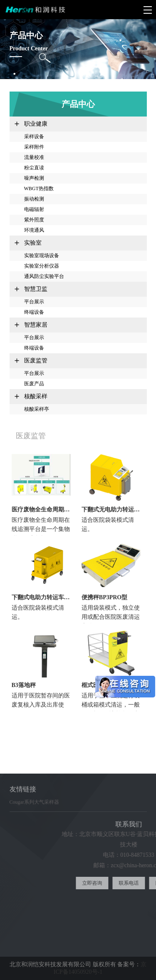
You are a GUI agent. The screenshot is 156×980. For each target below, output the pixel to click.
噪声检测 (34, 178)
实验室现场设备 (42, 256)
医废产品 (34, 384)
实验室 (33, 243)
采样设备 (34, 136)
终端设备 (34, 312)
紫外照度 (34, 220)
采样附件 (34, 147)
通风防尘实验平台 (44, 276)
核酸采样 (36, 396)
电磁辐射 (34, 209)
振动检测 (34, 199)
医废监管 (36, 361)
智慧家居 (36, 325)
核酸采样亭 (37, 409)
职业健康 (36, 124)
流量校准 (34, 157)
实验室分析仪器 (42, 266)
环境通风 (34, 230)
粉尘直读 (34, 168)
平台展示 (34, 302)
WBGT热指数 (39, 189)
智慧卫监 (36, 289)
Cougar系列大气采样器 (34, 806)
